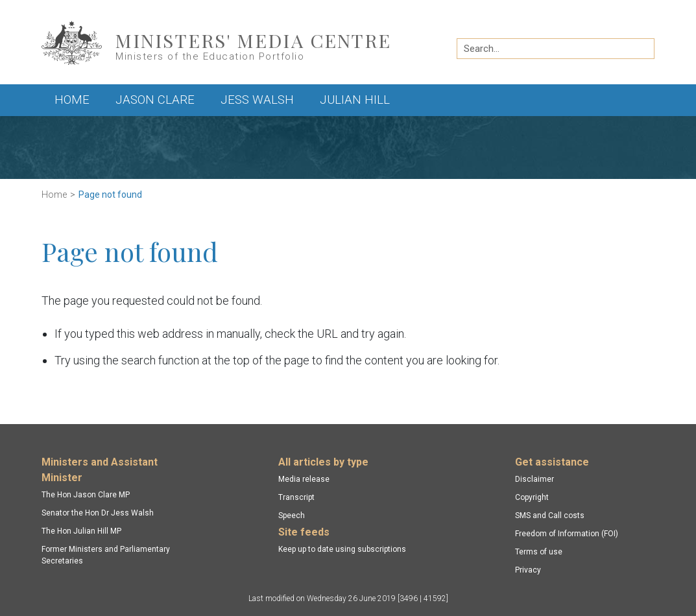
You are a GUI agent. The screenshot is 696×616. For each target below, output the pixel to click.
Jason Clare (155, 100)
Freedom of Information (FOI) (567, 534)
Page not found (110, 195)
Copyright (532, 497)
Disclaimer (534, 479)
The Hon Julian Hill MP (81, 531)
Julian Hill (355, 100)
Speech (292, 515)
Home (72, 100)
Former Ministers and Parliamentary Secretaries (106, 555)
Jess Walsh (257, 100)
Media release (304, 479)
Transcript (296, 497)
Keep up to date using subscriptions (342, 549)
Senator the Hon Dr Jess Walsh (98, 513)
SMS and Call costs (550, 515)
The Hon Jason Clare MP (86, 495)
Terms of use (539, 552)
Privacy (528, 570)
